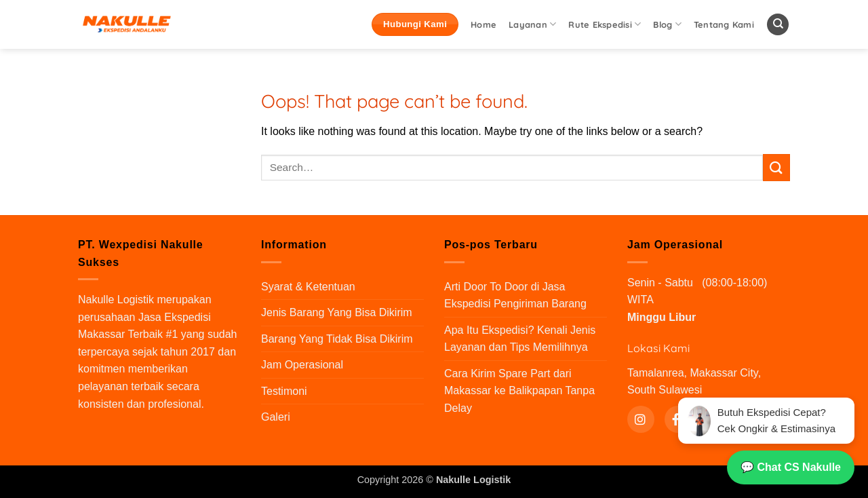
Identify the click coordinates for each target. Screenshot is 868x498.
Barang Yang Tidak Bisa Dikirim (337, 339)
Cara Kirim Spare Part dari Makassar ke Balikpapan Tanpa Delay (519, 391)
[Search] (778, 25)
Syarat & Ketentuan (308, 287)
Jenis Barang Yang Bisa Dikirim (337, 312)
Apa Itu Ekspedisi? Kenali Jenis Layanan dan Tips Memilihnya (520, 339)
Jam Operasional (302, 365)
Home (484, 24)
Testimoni (284, 391)
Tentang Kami (724, 24)
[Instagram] (641, 419)
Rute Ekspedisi (605, 24)
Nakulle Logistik (116, 300)
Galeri (276, 417)
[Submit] (776, 167)
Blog (667, 24)
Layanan (532, 24)
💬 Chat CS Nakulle (791, 467)
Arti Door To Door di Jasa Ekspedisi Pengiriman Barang (515, 295)
